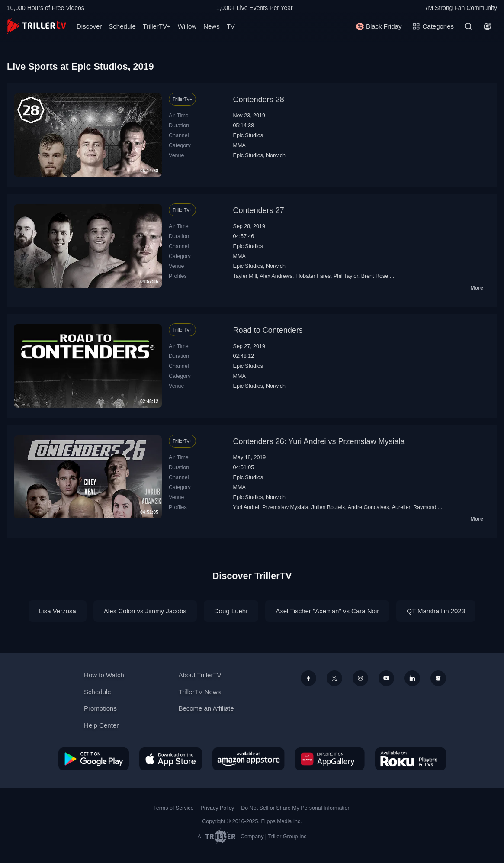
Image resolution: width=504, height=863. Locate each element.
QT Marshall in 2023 (436, 611)
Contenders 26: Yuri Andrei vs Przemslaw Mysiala (319, 441)
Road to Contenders (268, 330)
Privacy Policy (217, 808)
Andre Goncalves (369, 507)
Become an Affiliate (206, 708)
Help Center (101, 725)
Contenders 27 (259, 210)
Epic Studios (248, 135)
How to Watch (104, 675)
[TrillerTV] (37, 26)
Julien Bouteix (328, 507)
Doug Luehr (231, 611)
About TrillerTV (200, 675)
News (212, 26)
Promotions (100, 708)
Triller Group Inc (287, 837)
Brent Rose (375, 276)
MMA (239, 145)
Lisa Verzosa (58, 611)
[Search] (469, 26)
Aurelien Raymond (414, 507)
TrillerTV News (199, 692)
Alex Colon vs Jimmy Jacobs (145, 611)
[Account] (488, 26)
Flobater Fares (313, 276)
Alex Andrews (276, 276)
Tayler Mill (245, 276)
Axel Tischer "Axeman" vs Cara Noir (327, 611)
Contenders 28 (259, 100)
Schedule (122, 26)
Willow (187, 26)
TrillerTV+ (157, 26)
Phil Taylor (346, 276)
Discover (89, 26)
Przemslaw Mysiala (285, 507)
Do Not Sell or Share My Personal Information (296, 808)
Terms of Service (174, 808)
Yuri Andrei (246, 507)
